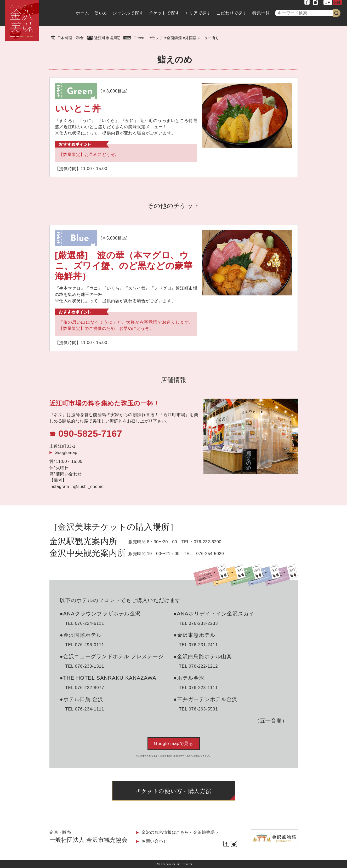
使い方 (101, 13)
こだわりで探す (232, 13)
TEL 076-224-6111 (85, 623)
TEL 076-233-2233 (199, 623)
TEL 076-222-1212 (199, 666)
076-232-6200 (208, 542)
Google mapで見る (173, 744)
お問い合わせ (154, 841)
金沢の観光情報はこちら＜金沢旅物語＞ (180, 832)
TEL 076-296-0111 (85, 645)
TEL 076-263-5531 (199, 709)
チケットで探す (164, 13)
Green (139, 38)
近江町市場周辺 (107, 38)
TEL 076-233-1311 (85, 666)
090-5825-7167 (90, 433)
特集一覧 (261, 13)
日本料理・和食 (71, 38)
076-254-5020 (210, 554)
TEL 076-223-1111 (199, 688)
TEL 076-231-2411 (199, 645)
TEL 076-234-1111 (85, 709)
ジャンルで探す (128, 13)
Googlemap (66, 453)
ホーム (82, 13)
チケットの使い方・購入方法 (173, 791)
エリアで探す (198, 13)
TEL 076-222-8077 (85, 688)
